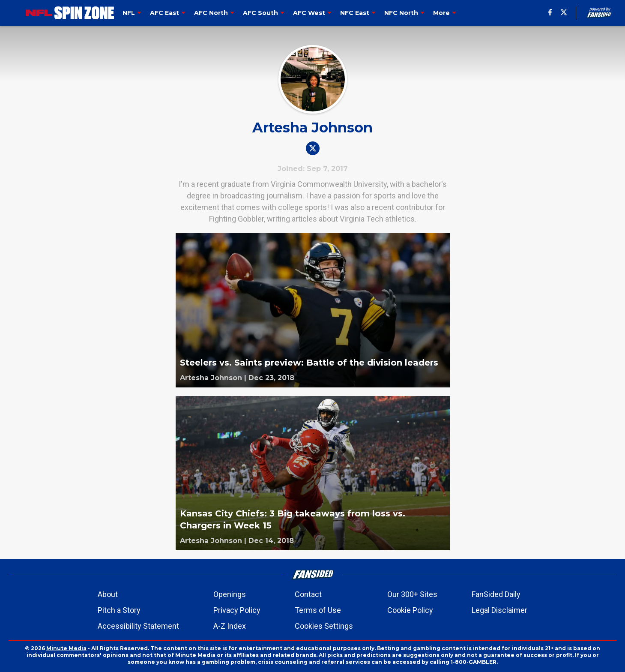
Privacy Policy (237, 610)
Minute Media (66, 648)
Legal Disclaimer (499, 610)
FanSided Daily (496, 594)
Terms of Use (318, 610)
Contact (308, 594)
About (108, 594)
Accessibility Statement (138, 626)
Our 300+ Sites (412, 594)
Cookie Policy (410, 610)
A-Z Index (230, 626)
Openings (230, 594)
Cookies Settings (324, 626)
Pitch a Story (119, 610)
